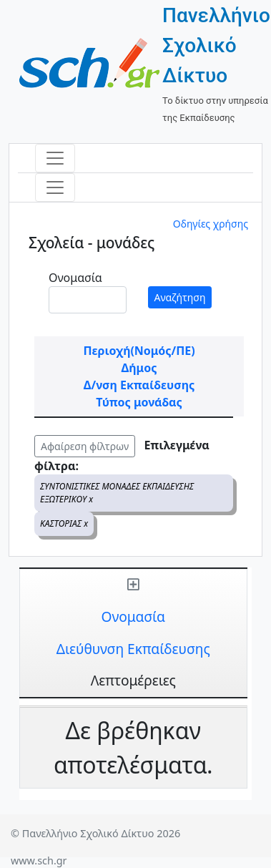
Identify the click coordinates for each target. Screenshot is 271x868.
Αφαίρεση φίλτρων (85, 446)
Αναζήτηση (180, 297)
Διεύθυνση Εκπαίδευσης (133, 649)
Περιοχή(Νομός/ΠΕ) (139, 351)
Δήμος (139, 368)
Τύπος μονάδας (139, 402)
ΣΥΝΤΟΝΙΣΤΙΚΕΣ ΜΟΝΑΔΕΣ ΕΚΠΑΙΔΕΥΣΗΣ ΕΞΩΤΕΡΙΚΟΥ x (117, 493)
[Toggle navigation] (55, 158)
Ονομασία (75, 278)
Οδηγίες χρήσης (211, 224)
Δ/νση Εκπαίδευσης (139, 385)
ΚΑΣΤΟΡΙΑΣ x (64, 523)
